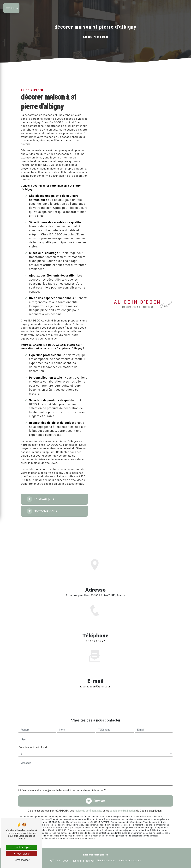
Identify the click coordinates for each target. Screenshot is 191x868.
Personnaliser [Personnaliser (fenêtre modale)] (22, 860)
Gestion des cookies (130, 861)
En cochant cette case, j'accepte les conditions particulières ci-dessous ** (64, 781)
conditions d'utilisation (123, 801)
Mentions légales (106, 861)
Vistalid (56, 861)
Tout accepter (21, 847)
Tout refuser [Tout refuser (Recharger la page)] (22, 854)
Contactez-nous (42, 511)
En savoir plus (40, 499)
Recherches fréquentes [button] (95, 855)
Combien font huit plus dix (34, 738)
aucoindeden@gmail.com (95, 677)
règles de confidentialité (88, 801)
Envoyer (99, 791)
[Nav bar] (11, 8)
